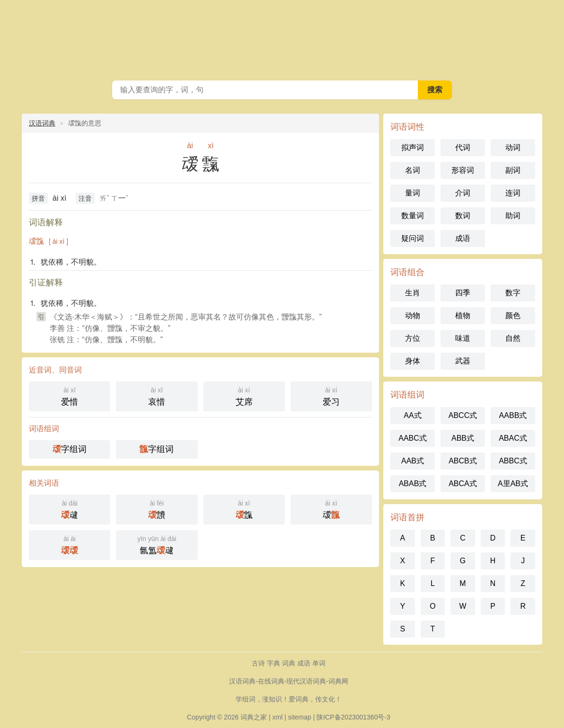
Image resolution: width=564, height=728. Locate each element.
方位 (413, 338)
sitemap (300, 717)
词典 (289, 663)
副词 (513, 170)
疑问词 (413, 238)
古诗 (258, 663)
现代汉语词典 (282, 38)
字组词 (70, 449)
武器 (463, 361)
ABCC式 (463, 415)
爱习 (331, 395)
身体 (413, 361)
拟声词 (413, 147)
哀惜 (157, 395)
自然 (513, 338)
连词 (513, 193)
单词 (319, 663)
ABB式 (463, 438)
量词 (413, 193)
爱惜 (70, 395)
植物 (463, 315)
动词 (513, 147)
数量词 (413, 216)
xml (278, 717)
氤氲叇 (157, 544)
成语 (463, 238)
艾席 (244, 395)
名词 (413, 170)
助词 (513, 216)
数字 (513, 293)
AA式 (412, 415)
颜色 (513, 315)
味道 (463, 338)
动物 (413, 315)
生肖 (413, 293)
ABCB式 (463, 461)
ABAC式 (513, 438)
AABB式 (513, 415)
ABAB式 (413, 484)
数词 (463, 216)
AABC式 (413, 438)
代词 (463, 147)
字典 (273, 663)
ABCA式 (463, 484)
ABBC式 (513, 461)
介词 (463, 193)
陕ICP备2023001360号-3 (353, 717)
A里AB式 (513, 484)
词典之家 (254, 717)
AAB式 (413, 461)
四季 (463, 293)
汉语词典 (42, 123)
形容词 (463, 170)
